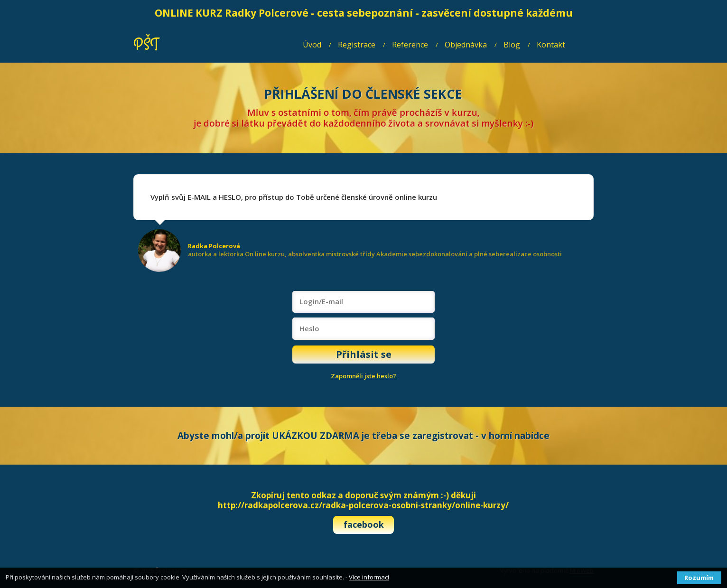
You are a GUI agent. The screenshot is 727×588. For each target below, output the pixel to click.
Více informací (369, 577)
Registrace (357, 45)
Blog (512, 45)
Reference (410, 45)
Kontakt (551, 45)
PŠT (146, 45)
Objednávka (466, 45)
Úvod (312, 45)
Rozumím (699, 578)
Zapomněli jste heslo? (363, 376)
